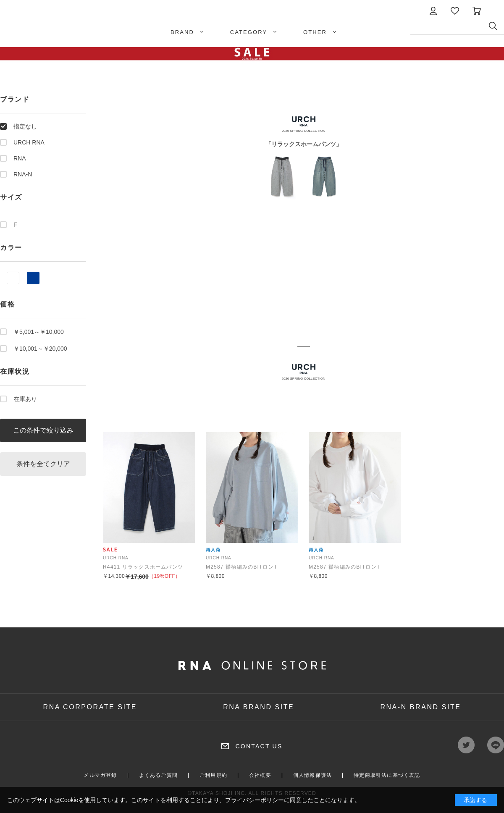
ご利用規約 (213, 775)
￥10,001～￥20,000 (40, 349)
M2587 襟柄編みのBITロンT (241, 567)
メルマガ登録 (100, 775)
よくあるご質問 (158, 775)
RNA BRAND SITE (259, 707)
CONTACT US (259, 746)
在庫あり (25, 399)
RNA (20, 158)
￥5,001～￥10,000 (39, 332)
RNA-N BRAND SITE (420, 707)
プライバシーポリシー (255, 800)
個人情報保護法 (312, 775)
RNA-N (23, 174)
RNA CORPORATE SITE (90, 707)
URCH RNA (29, 142)
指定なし (25, 126)
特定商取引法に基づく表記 (387, 775)
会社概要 (260, 775)
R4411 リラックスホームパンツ (143, 567)
